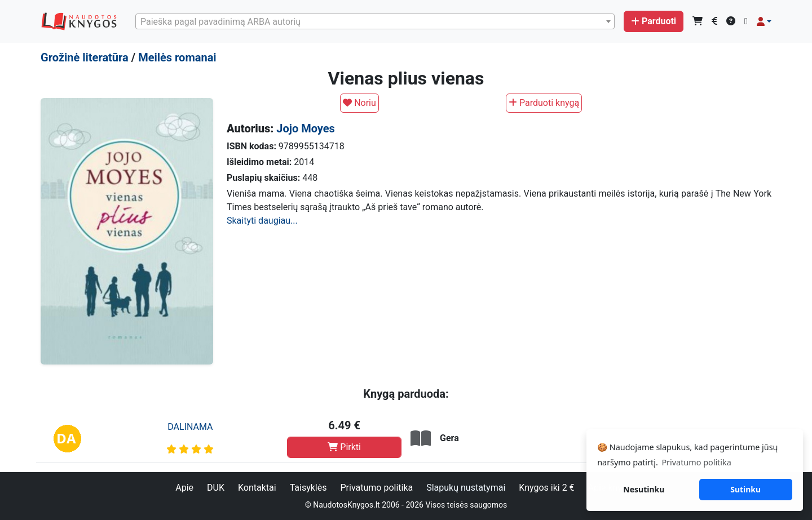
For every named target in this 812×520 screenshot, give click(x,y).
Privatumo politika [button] (696, 462)
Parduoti (654, 21)
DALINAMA (190, 427)
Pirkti (344, 447)
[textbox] (375, 22)
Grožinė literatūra (85, 57)
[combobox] (375, 21)
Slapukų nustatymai (466, 488)
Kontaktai (257, 488)
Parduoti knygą (544, 103)
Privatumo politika (376, 488)
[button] (764, 21)
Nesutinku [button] (644, 489)
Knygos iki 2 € (546, 488)
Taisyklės (308, 488)
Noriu (359, 103)
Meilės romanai (177, 57)
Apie (184, 488)
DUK (216, 488)
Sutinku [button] (745, 489)
